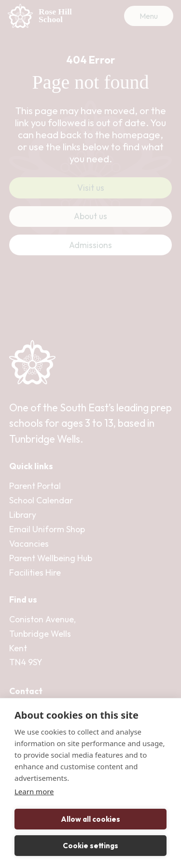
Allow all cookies (90, 819)
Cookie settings (90, 846)
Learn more (34, 791)
